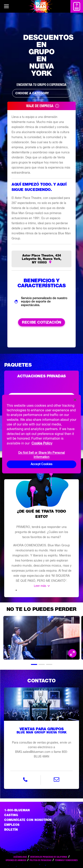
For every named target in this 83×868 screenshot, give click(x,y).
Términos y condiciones (66, 860)
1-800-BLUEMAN (17, 810)
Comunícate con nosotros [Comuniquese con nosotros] (28, 820)
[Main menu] (6, 6)
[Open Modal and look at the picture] (72, 653)
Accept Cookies (42, 464)
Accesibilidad (20, 857)
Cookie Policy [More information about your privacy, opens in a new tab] (42, 443)
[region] (41, 434)
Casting (11, 815)
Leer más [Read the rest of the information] (40, 586)
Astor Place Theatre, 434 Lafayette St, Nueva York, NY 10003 (42, 259)
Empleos (12, 825)
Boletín (11, 830)
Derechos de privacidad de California (49, 857)
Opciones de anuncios (16, 860)
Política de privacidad (41, 860)
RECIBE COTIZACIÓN (41, 322)
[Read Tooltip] (57, 106)
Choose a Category (43, 93)
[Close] (75, 400)
